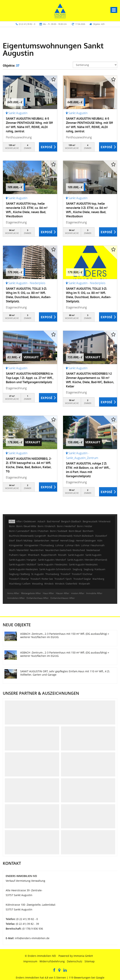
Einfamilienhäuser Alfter (63, 598)
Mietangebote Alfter (31, 593)
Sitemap (90, 961)
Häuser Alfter (63, 593)
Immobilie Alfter (94, 593)
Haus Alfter (48, 593)
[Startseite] (60, 10)
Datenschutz (75, 961)
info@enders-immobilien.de (32, 938)
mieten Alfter (78, 593)
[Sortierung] (95, 65)
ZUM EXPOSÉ (48, 147)
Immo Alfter (13, 593)
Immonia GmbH (83, 956)
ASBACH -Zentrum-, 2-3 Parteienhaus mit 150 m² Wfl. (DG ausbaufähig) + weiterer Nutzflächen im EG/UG (65, 635)
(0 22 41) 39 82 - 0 (27, 24)
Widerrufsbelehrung (52, 961)
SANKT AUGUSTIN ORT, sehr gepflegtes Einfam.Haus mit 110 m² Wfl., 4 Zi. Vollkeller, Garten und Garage (65, 673)
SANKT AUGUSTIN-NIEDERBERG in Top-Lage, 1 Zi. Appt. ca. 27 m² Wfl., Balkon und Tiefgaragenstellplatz (30, 378)
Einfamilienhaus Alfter (38, 598)
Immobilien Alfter (16, 598)
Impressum (30, 961)
